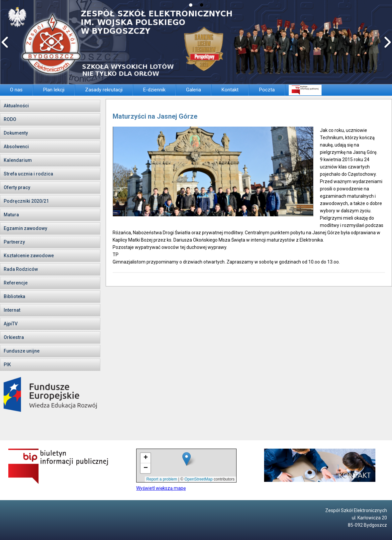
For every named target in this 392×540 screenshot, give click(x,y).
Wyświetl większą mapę (161, 488)
